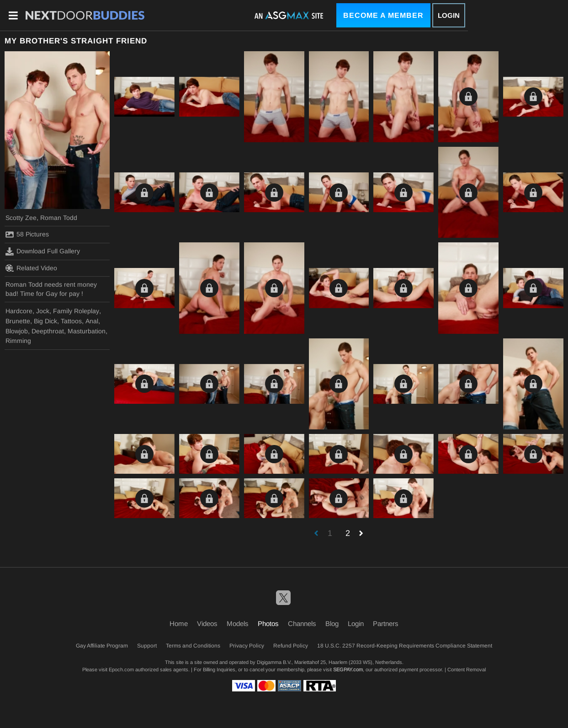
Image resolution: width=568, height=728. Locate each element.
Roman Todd (59, 218)
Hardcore (19, 311)
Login (449, 15)
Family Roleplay (76, 311)
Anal (92, 321)
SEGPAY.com (348, 669)
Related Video (31, 268)
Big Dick (45, 321)
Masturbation (87, 331)
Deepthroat (48, 331)
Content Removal (467, 669)
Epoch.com (121, 669)
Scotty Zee (21, 218)
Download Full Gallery (43, 252)
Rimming (18, 341)
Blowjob (17, 331)
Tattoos (71, 321)
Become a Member (383, 15)
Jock (43, 311)
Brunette (18, 321)
